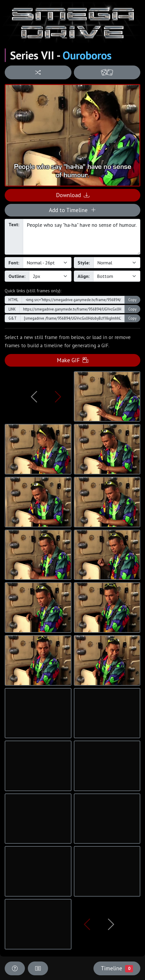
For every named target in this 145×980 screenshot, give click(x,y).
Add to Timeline (72, 210)
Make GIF (72, 360)
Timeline (117, 968)
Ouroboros (87, 55)
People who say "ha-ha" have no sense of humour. (82, 237)
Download (73, 195)
